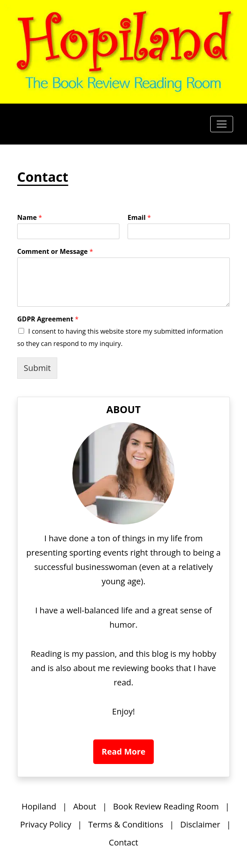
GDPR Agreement (48, 319)
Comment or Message (55, 252)
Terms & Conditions (126, 824)
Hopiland (39, 806)
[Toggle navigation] (222, 124)
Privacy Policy (46, 824)
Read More (123, 752)
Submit (37, 368)
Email (139, 218)
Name (30, 218)
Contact (123, 842)
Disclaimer (200, 824)
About (85, 806)
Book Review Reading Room (166, 806)
